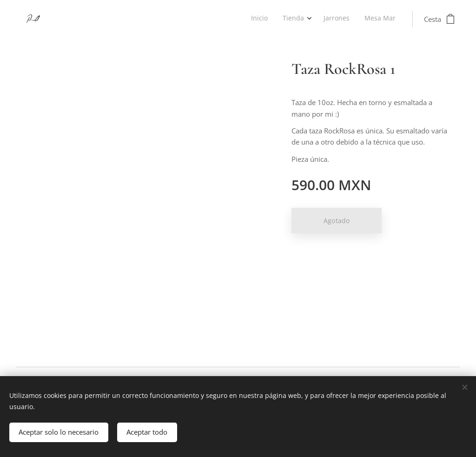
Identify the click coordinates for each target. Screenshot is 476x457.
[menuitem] (349, 19)
